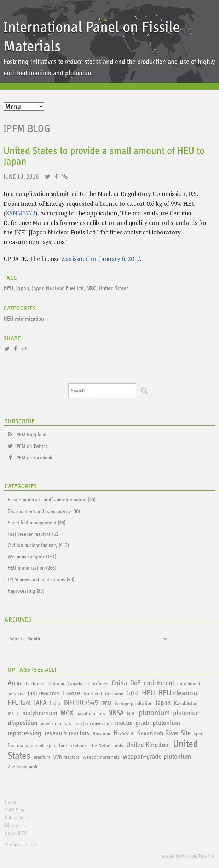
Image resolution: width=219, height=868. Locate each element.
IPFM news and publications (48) (41, 580)
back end (35, 684)
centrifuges (97, 684)
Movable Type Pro (198, 856)
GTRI (132, 693)
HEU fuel (19, 703)
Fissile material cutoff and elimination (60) (52, 500)
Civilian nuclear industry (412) (38, 545)
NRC (91, 289)
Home (10, 802)
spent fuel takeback (67, 745)
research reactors (67, 733)
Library (11, 826)
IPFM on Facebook (34, 458)
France (72, 693)
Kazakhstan (186, 703)
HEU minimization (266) (32, 568)
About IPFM (16, 833)
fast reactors (44, 693)
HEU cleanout (179, 693)
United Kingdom (148, 745)
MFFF (13, 714)
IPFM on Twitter (31, 446)
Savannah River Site (164, 733)
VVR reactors (67, 757)
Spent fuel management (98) (37, 523)
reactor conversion (93, 724)
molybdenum (40, 713)
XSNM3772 (21, 213)
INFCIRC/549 (81, 703)
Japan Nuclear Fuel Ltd (58, 289)
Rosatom (102, 734)
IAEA (40, 703)
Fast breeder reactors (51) (34, 534)
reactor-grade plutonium (148, 723)
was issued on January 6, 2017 (100, 259)
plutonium (154, 713)
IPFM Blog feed (31, 435)
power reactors (56, 724)
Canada (75, 684)
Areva (15, 683)
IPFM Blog (27, 129)
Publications (16, 818)
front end (93, 694)
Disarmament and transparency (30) (44, 511)
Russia (124, 733)
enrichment (159, 683)
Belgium (56, 684)
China (119, 683)
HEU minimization (24, 319)
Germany (114, 694)
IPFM (106, 703)
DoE (135, 683)
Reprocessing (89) (26, 591)
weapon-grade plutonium (157, 757)
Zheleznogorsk (23, 767)
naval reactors (91, 714)
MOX (67, 713)
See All (44, 670)
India (55, 703)
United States (114, 289)
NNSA (116, 713)
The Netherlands (106, 745)
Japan (23, 289)
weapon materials (101, 757)
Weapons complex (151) (32, 557)
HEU (8, 289)
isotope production (134, 703)
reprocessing (25, 733)
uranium (42, 757)
